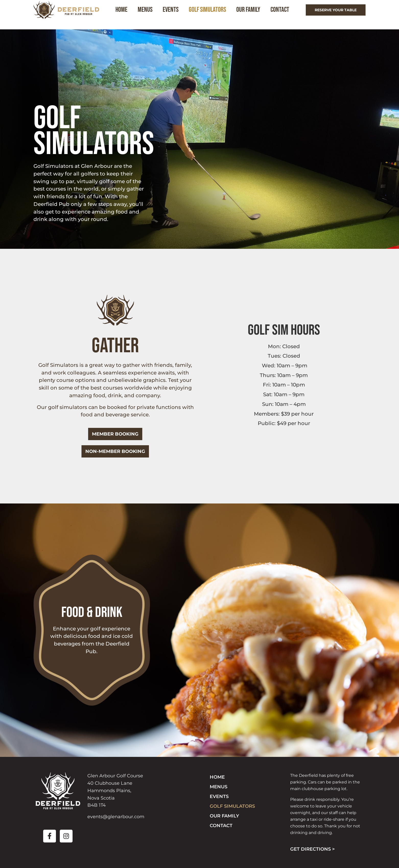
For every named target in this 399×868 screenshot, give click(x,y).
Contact (283, 15)
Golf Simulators (210, 15)
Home (125, 15)
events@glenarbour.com (116, 817)
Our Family (251, 15)
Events (174, 15)
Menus (148, 15)
